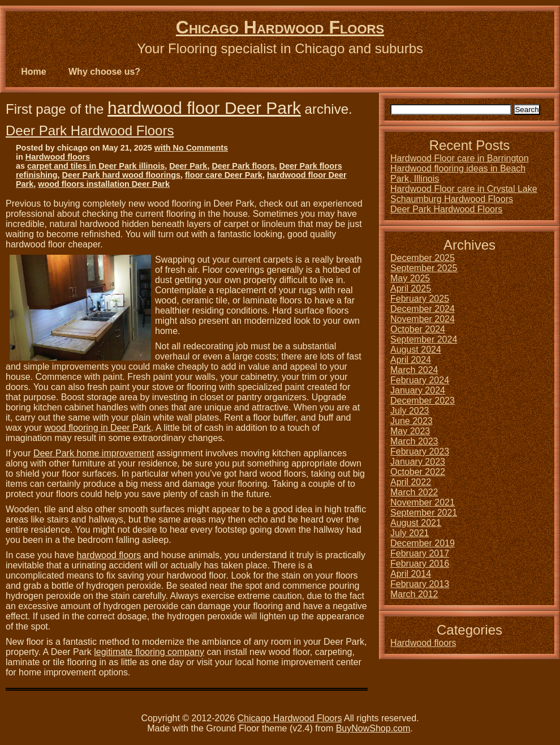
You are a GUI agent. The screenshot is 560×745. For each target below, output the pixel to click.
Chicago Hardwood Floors (280, 27)
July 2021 (410, 533)
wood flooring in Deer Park (98, 428)
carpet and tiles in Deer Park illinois (96, 166)
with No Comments (191, 148)
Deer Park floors (243, 166)
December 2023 (423, 401)
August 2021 (416, 523)
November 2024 (423, 319)
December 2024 (423, 309)
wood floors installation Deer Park (104, 184)
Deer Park (188, 166)
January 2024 (418, 390)
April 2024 (411, 360)
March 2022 (414, 492)
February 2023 (420, 451)
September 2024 (424, 339)
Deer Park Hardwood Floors (90, 130)
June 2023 (412, 421)
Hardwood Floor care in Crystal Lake (464, 189)
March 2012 (414, 594)
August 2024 (416, 350)
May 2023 (410, 431)
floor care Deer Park (224, 175)
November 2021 (423, 502)
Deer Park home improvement (94, 453)
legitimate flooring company (149, 652)
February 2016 (420, 564)
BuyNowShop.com (373, 728)
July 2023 (410, 411)
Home (33, 72)
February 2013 (420, 584)
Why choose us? (104, 72)
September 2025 (424, 268)
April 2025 (411, 288)
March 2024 (414, 370)
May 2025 (410, 278)
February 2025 (420, 299)
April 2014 (411, 574)
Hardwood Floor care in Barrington (460, 158)
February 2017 (420, 553)
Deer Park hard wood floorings (122, 175)
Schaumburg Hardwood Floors (452, 199)
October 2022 (418, 472)
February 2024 (420, 380)
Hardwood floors (58, 157)
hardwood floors (109, 555)
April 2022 (411, 482)
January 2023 (418, 462)
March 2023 (414, 441)
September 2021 (424, 513)
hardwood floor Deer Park (204, 108)
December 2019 (423, 543)
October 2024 (418, 329)
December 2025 (423, 258)
